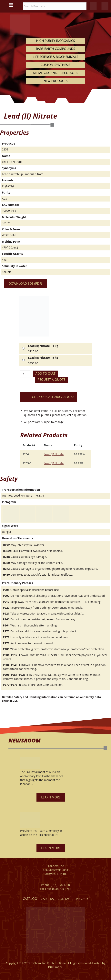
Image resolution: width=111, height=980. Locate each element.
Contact (65, 899)
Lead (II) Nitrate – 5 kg (43, 358)
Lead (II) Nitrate (54, 454)
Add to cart (45, 373)
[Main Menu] (11, 5)
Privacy (82, 899)
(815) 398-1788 (60, 885)
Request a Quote (51, 380)
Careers (47, 899)
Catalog (30, 899)
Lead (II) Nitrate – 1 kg (43, 346)
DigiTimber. (56, 967)
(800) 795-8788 (62, 889)
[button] (51, 797)
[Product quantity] (25, 374)
